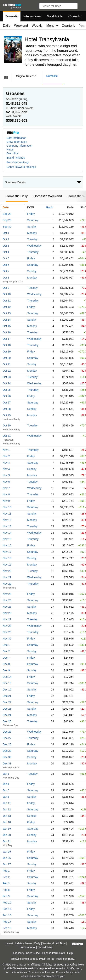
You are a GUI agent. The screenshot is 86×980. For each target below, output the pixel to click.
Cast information (16, 138)
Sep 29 (7, 220)
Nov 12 (7, 520)
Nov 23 (7, 594)
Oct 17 (7, 339)
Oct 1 (6, 233)
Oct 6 (6, 265)
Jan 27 (7, 864)
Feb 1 (6, 871)
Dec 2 (6, 651)
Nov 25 (7, 607)
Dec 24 (7, 715)
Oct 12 (7, 307)
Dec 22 (7, 702)
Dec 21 (7, 696)
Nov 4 (6, 469)
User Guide (33, 953)
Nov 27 (7, 619)
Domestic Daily (17, 196)
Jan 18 (7, 822)
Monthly (52, 26)
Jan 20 (7, 835)
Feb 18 (7, 928)
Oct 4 (6, 252)
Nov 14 (7, 533)
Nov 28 (7, 626)
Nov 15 (7, 539)
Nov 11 (7, 514)
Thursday (33, 252)
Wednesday (34, 246)
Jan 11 (7, 803)
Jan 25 (7, 852)
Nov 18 (7, 558)
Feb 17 (7, 922)
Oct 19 (7, 352)
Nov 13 (7, 526)
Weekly (37, 26)
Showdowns (45, 947)
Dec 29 (7, 751)
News (10, 149)
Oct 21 (7, 364)
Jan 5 (6, 790)
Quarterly (68, 26)
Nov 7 (6, 488)
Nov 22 (7, 584)
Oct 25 (7, 390)
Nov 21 (7, 577)
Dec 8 (6, 664)
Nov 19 (7, 565)
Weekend (21, 26)
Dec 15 (7, 683)
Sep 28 (7, 214)
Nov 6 (6, 482)
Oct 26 (7, 396)
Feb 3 (6, 883)
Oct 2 (6, 239)
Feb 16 (7, 915)
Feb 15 (7, 909)
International (32, 16)
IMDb (59, 959)
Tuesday (32, 239)
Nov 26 (7, 613)
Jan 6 (6, 797)
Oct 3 (6, 246)
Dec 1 (6, 645)
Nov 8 (6, 494)
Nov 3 (6, 463)
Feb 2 (6, 877)
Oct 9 (6, 288)
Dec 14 (7, 677)
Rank (49, 207)
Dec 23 (7, 709)
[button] (81, 5)
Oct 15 (7, 326)
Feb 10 (7, 903)
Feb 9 (6, 896)
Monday (32, 233)
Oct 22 (7, 371)
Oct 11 (7, 301)
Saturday (33, 220)
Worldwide (55, 16)
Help (70, 953)
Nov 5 (6, 475)
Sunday (32, 227)
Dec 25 (7, 721)
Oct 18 (7, 345)
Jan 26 (7, 858)
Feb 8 (6, 890)
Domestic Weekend (48, 196)
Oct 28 (7, 409)
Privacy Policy (64, 972)
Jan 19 (7, 829)
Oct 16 (7, 332)
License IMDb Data (53, 953)
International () (20, 108)
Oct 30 (7, 425)
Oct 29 (7, 415)
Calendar (75, 16)
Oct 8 (6, 278)
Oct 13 (7, 313)
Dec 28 (7, 744)
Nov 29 (7, 632)
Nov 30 (7, 639)
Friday (31, 214)
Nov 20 (7, 571)
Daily (7, 26)
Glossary (18, 953)
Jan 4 (6, 784)
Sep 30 (7, 227)
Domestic (12, 16)
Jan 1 (6, 774)
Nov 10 (7, 507)
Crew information (17, 142)
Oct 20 (7, 358)
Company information (19, 146)
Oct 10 (7, 294)
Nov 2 (6, 456)
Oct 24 (7, 383)
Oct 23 (7, 377)
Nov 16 (7, 545)
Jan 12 (7, 809)
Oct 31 (7, 436)
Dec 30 (7, 757)
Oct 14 (7, 320)
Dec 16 (7, 690)
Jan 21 (7, 841)
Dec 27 (7, 738)
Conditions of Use (39, 972)
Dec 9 (6, 670)
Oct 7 (6, 271)
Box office (12, 153)
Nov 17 (7, 552)
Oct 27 (7, 403)
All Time (61, 943)
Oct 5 (6, 258)
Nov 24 (7, 600)
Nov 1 (6, 450)
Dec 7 (6, 658)
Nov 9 (6, 501)
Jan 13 (7, 816)
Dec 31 (7, 763)
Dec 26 (7, 732)
